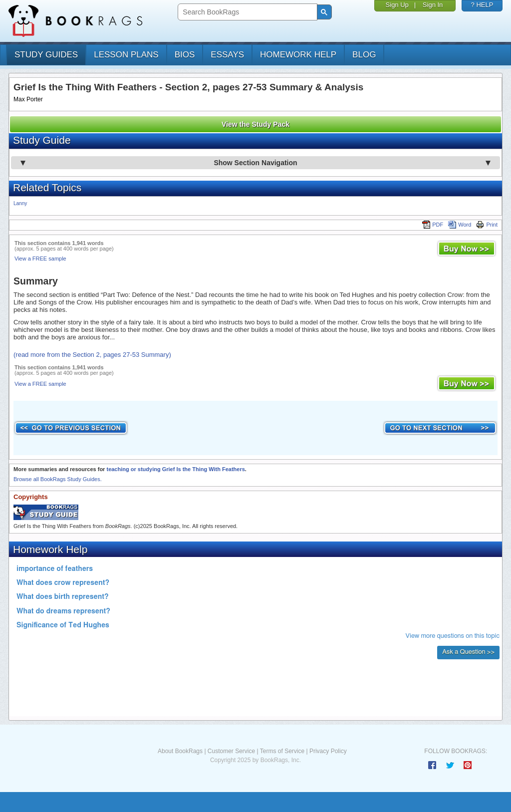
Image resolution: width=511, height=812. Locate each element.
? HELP (482, 5)
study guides (46, 55)
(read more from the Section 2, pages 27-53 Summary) (92, 355)
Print (487, 225)
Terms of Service (282, 751)
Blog (364, 55)
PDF (433, 225)
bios (185, 55)
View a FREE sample (40, 259)
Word (460, 225)
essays (227, 55)
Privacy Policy (328, 751)
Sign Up (397, 5)
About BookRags (180, 751)
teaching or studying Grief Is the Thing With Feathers (175, 469)
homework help (298, 55)
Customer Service (231, 751)
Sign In (433, 5)
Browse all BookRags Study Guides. (58, 479)
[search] (246, 12)
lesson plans (126, 55)
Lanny (20, 203)
